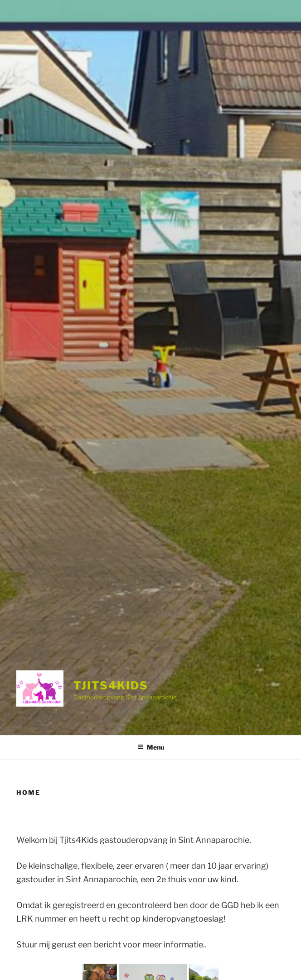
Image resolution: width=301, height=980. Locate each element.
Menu (151, 747)
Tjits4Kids (111, 686)
